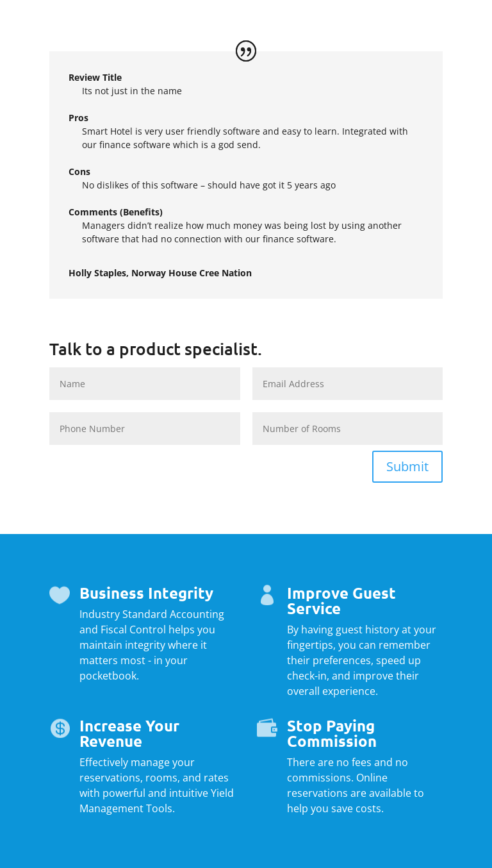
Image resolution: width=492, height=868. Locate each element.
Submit (407, 466)
